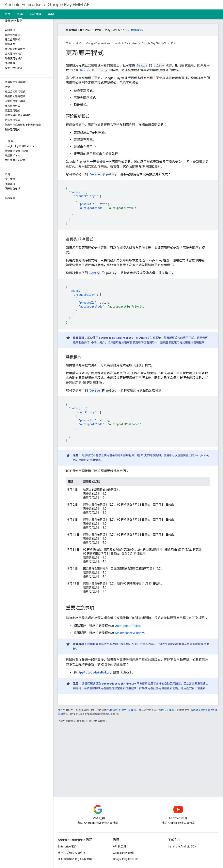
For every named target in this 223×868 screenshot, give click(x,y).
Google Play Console (126, 859)
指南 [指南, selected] (20, 14)
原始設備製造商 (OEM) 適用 (75, 859)
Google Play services (98, 43)
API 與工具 (120, 846)
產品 (79, 43)
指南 (174, 43)
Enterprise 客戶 (67, 846)
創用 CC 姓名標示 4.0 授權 (121, 710)
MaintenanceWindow (129, 633)
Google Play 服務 (123, 853)
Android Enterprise (23, 5)
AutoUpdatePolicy (128, 626)
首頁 (8, 14)
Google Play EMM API (69, 5)
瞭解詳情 (137, 30)
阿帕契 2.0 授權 (165, 710)
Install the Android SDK (182, 846)
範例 (51, 14)
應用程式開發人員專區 (72, 853)
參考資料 (36, 14)
